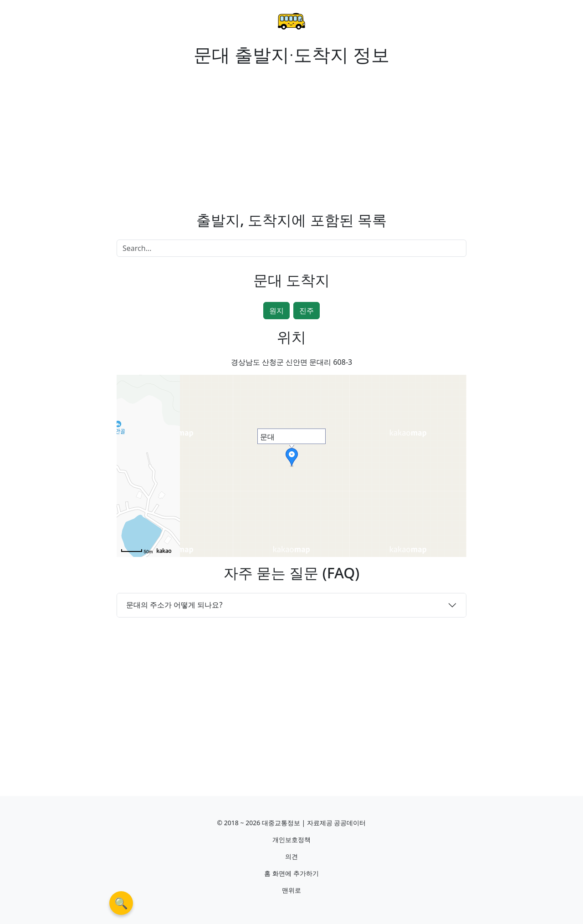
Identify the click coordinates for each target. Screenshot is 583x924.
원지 (276, 311)
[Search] (291, 248)
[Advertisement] (200, 133)
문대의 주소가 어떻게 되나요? (174, 605)
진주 (307, 311)
